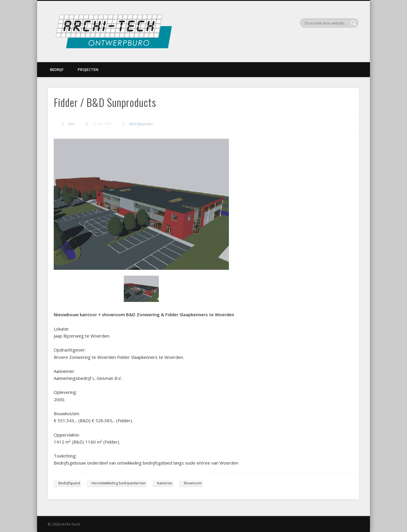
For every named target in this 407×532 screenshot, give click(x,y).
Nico (71, 124)
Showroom (193, 483)
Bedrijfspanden (141, 124)
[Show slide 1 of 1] (141, 289)
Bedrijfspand (69, 483)
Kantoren (165, 483)
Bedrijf (57, 69)
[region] (141, 225)
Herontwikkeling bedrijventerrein (119, 483)
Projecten (88, 69)
